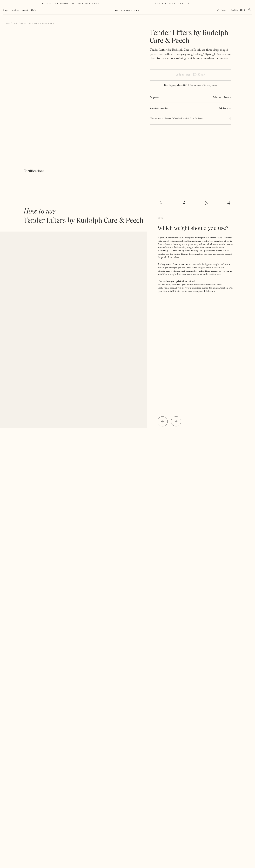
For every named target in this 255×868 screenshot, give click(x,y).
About (25, 10)
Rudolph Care (47, 23)
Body (15, 23)
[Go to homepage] (127, 10)
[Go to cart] (250, 10)
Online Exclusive (29, 23)
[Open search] (222, 10)
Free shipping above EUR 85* (173, 3)
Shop (5, 10)
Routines (15, 10)
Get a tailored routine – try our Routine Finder (71, 3)
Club (33, 10)
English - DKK (238, 10)
